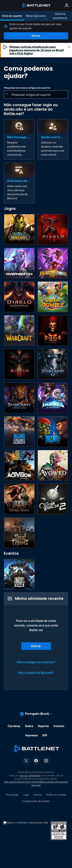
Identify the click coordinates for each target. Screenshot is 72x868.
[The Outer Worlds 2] (53, 499)
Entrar (36, 36)
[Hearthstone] (53, 263)
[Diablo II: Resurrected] (53, 331)
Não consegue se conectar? (36, 662)
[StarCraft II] (53, 364)
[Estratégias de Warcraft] (19, 331)
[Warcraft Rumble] (53, 297)
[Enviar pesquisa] (7, 95)
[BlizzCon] (19, 574)
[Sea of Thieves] (19, 533)
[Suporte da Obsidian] (53, 465)
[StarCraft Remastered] (19, 398)
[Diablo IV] (53, 229)
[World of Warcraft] (19, 229)
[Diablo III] (19, 364)
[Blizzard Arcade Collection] (19, 432)
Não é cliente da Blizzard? (36, 673)
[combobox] (36, 95)
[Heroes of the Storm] (53, 398)
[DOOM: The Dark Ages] (19, 499)
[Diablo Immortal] (19, 297)
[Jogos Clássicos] (53, 432)
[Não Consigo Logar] (19, 139)
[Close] (69, 50)
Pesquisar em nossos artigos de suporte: (27, 88)
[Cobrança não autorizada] (19, 183)
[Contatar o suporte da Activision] (19, 465)
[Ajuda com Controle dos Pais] (53, 139)
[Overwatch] (19, 263)
